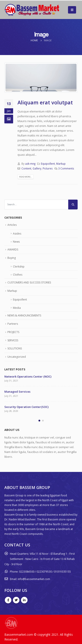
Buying (12, 258)
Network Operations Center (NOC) (28, 376)
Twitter (16, 600)
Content (26, 168)
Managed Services (17, 392)
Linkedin (24, 600)
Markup (61, 164)
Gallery (37, 168)
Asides (17, 234)
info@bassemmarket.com (34, 579)
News (16, 242)
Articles (12, 225)
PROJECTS (13, 332)
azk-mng (30, 164)
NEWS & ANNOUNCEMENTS (24, 315)
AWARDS (13, 249)
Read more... (25, 177)
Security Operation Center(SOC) (26, 407)
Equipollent (48, 164)
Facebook (8, 600)
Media (17, 308)
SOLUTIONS (15, 348)
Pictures (48, 168)
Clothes (18, 275)
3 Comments (66, 168)
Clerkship (19, 267)
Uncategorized (17, 357)
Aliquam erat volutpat (45, 102)
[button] (39, 421)
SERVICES (13, 340)
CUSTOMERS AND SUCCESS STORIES (29, 282)
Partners (13, 324)
